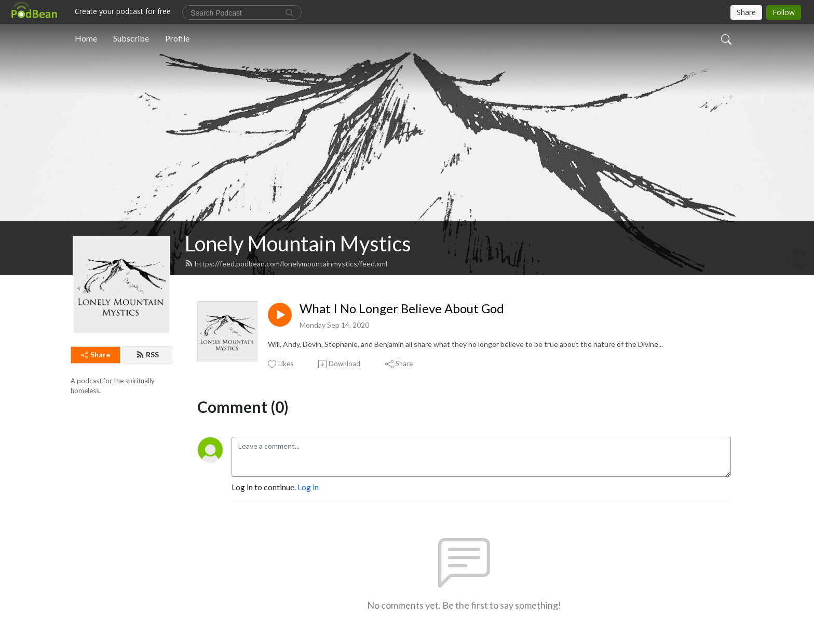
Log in (308, 487)
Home (86, 38)
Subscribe (131, 38)
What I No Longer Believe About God (402, 308)
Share (96, 354)
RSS (147, 354)
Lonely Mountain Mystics (298, 244)
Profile (177, 38)
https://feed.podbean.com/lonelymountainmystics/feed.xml (286, 264)
